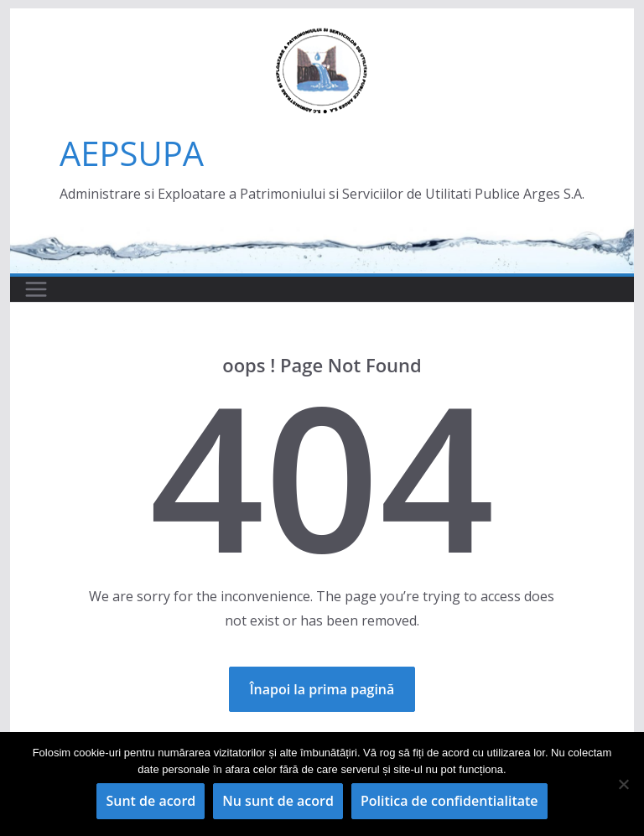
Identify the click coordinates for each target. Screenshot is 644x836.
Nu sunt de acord (278, 801)
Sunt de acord (151, 801)
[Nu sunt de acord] (623, 784)
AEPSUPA (132, 153)
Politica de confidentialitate (449, 801)
